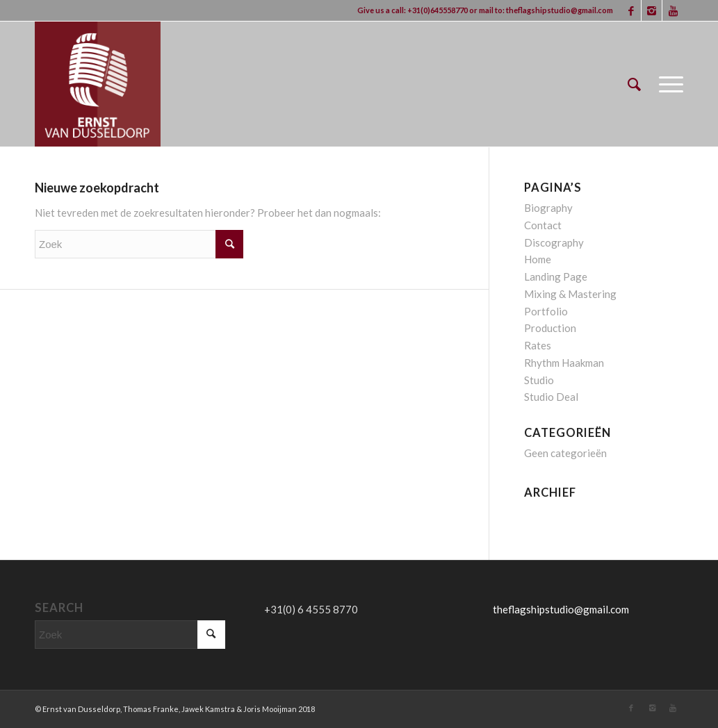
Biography (548, 208)
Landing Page (556, 276)
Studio (539, 380)
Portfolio (546, 311)
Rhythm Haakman (564, 363)
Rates (538, 345)
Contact (543, 225)
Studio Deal (551, 397)
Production (550, 328)
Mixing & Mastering (570, 294)
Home (538, 259)
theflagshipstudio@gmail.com (560, 10)
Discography (554, 242)
